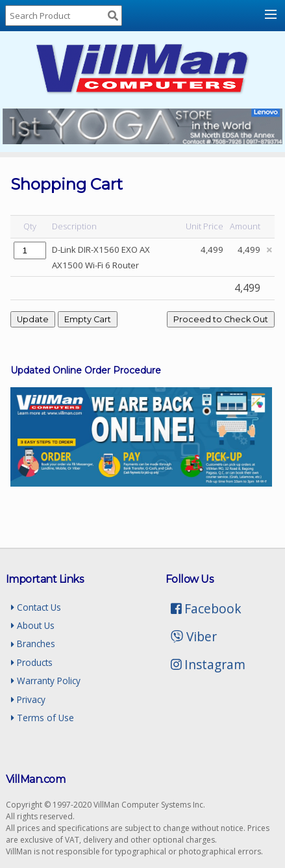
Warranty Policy (46, 681)
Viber (194, 636)
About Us (33, 625)
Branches (33, 644)
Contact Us (36, 607)
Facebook (206, 608)
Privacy (28, 699)
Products (32, 662)
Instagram (208, 664)
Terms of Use (43, 718)
